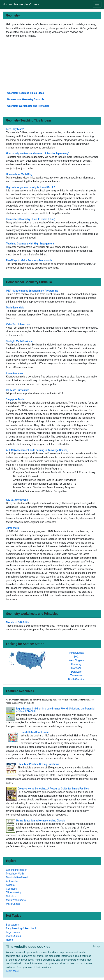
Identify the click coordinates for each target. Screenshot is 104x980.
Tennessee (76, 676)
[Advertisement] (52, 64)
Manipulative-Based (17, 877)
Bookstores (12, 925)
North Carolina (76, 679)
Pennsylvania (76, 653)
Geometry (12, 889)
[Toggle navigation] (97, 4)
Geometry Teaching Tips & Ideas (26, 93)
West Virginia (76, 660)
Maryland (76, 668)
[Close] (97, 946)
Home (10, 940)
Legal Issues (13, 932)
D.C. (76, 657)
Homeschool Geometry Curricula (26, 99)
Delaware (76, 672)
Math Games (13, 904)
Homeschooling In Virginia (21, 4)
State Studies (14, 936)
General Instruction (17, 870)
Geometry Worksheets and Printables (28, 106)
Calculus (11, 896)
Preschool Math (15, 874)
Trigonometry (14, 892)
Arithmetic (12, 881)
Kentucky (76, 664)
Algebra (10, 885)
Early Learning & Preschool (21, 928)
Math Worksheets (16, 900)
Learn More (12, 971)
